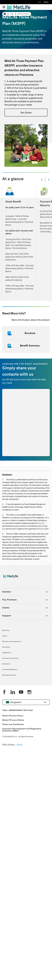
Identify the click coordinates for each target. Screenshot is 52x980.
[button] (26, 113)
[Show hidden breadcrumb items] (12, 14)
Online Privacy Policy (13, 716)
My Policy (6, 630)
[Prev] (42, 180)
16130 (19, 745)
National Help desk (9, 675)
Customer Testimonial (10, 658)
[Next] (49, 180)
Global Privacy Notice (13, 720)
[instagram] (29, 692)
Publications (7, 653)
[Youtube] (21, 692)
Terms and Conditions (13, 725)
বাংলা (39, 2)
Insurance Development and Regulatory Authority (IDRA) (22, 730)
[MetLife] (13, 578)
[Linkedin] (13, 692)
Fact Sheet (6, 647)
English (46, 2)
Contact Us (6, 664)
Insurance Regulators (10, 670)
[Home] (5, 14)
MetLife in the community (12, 642)
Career (5, 636)
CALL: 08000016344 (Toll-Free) (18, 710)
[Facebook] (4, 692)
